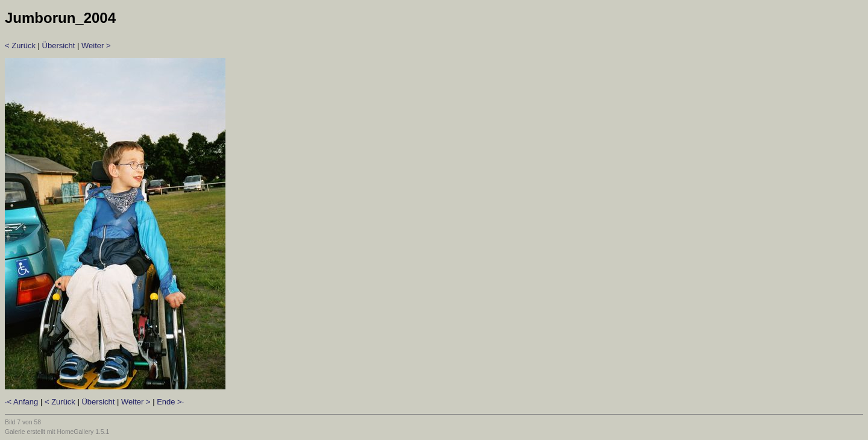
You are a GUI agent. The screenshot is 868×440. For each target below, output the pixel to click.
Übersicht (59, 46)
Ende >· (170, 402)
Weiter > (96, 46)
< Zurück (20, 46)
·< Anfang (21, 402)
